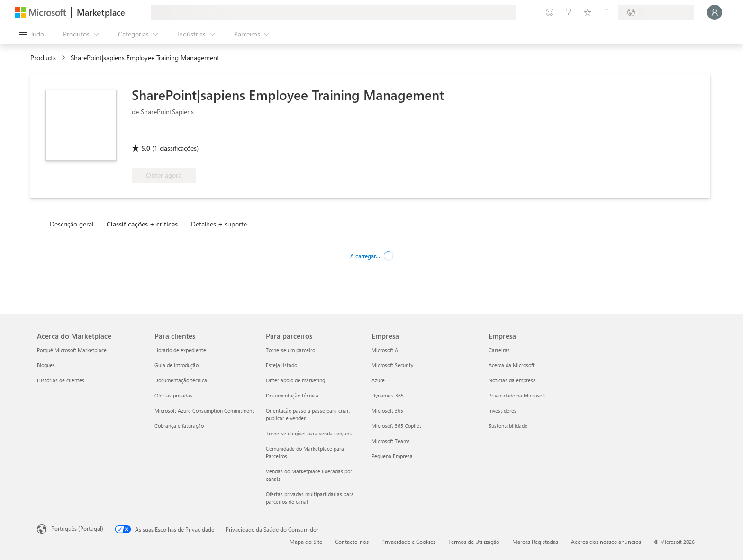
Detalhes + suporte (219, 224)
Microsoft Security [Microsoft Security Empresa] (392, 365)
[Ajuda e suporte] (569, 12)
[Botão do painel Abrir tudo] (32, 34)
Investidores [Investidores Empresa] (503, 411)
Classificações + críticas (142, 224)
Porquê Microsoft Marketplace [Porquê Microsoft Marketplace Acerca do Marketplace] (72, 350)
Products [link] (43, 58)
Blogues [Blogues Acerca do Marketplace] (46, 365)
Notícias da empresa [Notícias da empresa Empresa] (512, 380)
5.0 (146, 148)
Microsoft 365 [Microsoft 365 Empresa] (387, 411)
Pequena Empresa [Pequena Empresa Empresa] (392, 456)
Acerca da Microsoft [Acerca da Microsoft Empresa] (512, 365)
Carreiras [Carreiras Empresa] (499, 350)
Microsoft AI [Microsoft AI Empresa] (385, 350)
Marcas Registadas (535, 542)
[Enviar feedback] (550, 12)
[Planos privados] (607, 12)
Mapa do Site (306, 542)
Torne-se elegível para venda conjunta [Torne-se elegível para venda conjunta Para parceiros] (310, 433)
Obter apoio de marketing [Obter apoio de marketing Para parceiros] (295, 380)
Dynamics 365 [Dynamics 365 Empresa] (388, 395)
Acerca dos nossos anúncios (606, 542)
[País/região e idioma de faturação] (656, 12)
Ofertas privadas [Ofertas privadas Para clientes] (173, 395)
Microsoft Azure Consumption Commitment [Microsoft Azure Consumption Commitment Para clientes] (204, 411)
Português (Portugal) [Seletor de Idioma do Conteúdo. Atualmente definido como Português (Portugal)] (77, 528)
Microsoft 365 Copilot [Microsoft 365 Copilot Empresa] (396, 426)
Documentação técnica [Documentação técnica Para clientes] (181, 380)
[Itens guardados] (588, 12)
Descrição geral (72, 224)
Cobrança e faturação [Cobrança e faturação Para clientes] (179, 426)
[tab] (74, 224)
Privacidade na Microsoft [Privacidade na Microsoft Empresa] (517, 395)
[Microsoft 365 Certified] (167, 135)
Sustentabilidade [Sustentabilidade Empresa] (508, 426)
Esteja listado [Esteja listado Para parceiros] (281, 365)
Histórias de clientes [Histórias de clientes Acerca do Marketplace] (61, 380)
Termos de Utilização (474, 542)
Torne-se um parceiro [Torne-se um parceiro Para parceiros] (290, 350)
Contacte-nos (352, 542)
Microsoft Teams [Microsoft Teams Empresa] (391, 441)
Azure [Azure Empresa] (378, 380)
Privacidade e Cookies (408, 542)
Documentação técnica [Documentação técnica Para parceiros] (292, 395)
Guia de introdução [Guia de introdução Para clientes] (177, 365)
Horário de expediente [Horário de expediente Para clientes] (180, 350)
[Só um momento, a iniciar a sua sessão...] (715, 12)
